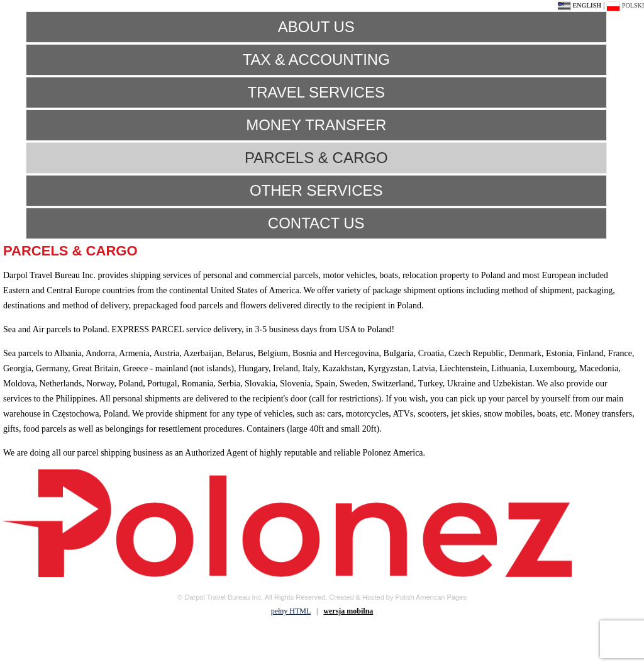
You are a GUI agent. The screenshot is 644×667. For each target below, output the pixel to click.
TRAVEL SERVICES (316, 92)
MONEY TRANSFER (316, 125)
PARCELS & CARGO (316, 158)
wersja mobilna (348, 611)
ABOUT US (316, 27)
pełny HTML (291, 611)
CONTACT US (316, 223)
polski (625, 5)
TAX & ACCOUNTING (316, 59)
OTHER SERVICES (316, 190)
